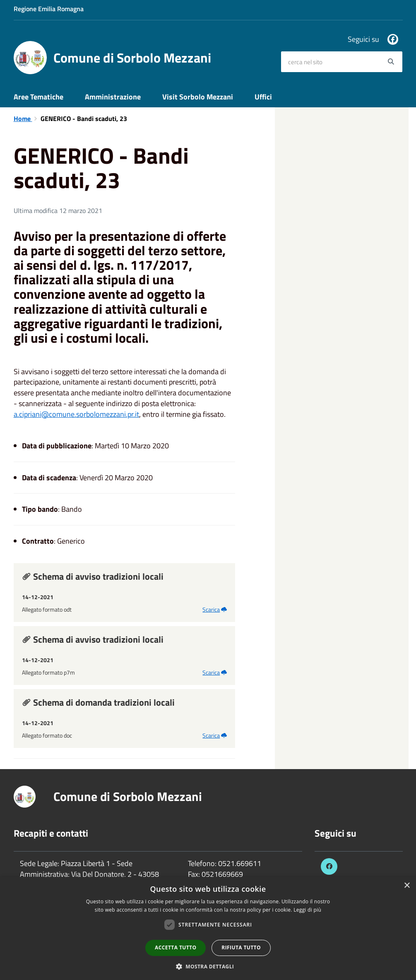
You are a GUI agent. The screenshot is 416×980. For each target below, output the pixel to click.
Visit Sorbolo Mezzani (198, 97)
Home (23, 119)
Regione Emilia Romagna (49, 9)
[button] (208, 966)
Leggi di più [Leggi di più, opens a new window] (307, 910)
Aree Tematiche (38, 97)
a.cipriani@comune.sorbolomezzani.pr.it (76, 414)
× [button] (407, 886)
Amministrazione (113, 97)
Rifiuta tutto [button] (241, 947)
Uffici (263, 97)
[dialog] (208, 928)
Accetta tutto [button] (176, 947)
